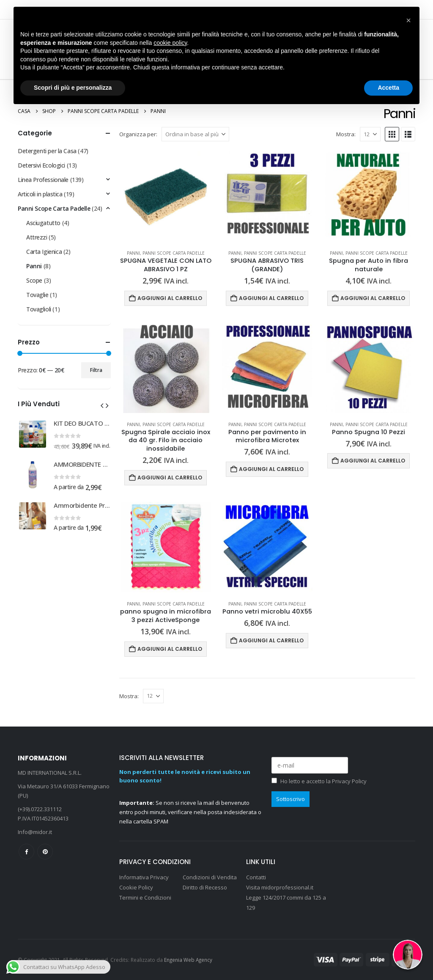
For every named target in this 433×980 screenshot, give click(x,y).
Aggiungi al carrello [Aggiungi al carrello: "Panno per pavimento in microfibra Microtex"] (271, 469)
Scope (34, 280)
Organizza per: (138, 134)
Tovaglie (37, 295)
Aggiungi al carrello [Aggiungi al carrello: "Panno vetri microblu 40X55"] (271, 640)
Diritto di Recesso (205, 887)
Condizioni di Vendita (210, 877)
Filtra (96, 370)
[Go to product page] (166, 196)
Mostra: (346, 134)
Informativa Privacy (144, 877)
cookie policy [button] (170, 43)
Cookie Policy (136, 887)
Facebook (26, 852)
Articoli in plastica (40, 194)
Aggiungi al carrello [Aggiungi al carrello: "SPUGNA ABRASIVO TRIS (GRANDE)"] (271, 298)
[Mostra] (370, 134)
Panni (133, 253)
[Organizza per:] (195, 134)
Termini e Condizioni (145, 897)
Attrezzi (37, 237)
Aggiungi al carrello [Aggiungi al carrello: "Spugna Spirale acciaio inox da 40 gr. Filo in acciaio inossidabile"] (170, 478)
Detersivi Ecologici (41, 165)
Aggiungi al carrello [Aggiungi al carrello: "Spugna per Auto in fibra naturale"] (373, 298)
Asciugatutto (43, 223)
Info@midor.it (35, 832)
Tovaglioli (39, 309)
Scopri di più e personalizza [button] (73, 88)
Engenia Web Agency (188, 960)
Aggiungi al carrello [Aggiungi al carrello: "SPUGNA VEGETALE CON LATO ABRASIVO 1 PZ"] (170, 298)
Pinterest (45, 852)
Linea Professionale (43, 180)
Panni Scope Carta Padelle (174, 253)
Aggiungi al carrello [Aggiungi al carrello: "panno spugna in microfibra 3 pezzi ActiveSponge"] (170, 649)
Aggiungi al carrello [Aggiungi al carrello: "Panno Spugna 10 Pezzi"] (373, 461)
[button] (392, 134)
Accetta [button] (388, 88)
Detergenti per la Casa (47, 151)
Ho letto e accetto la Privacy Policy (323, 781)
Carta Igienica (44, 252)
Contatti (256, 877)
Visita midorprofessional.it (280, 887)
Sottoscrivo (290, 799)
